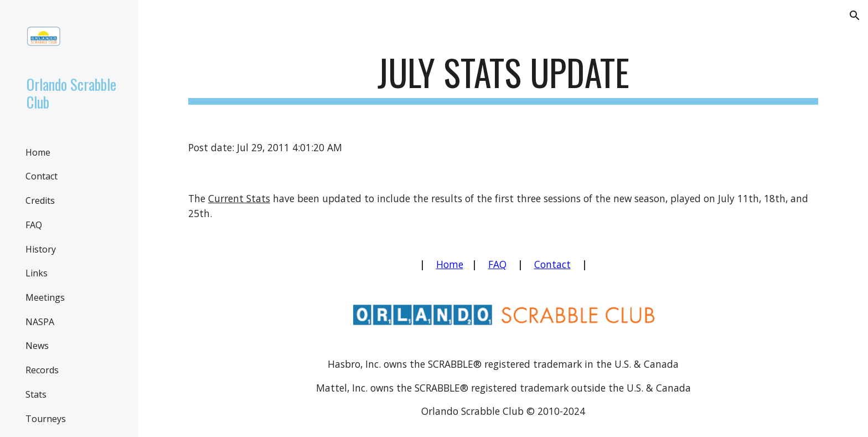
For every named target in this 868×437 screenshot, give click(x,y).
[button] (855, 16)
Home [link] (38, 152)
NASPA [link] (40, 322)
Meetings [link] (45, 297)
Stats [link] (36, 394)
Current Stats (239, 198)
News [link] (37, 346)
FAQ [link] (34, 225)
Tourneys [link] (46, 419)
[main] (503, 78)
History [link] (41, 249)
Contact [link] (42, 176)
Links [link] (37, 273)
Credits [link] (40, 200)
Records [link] (42, 370)
